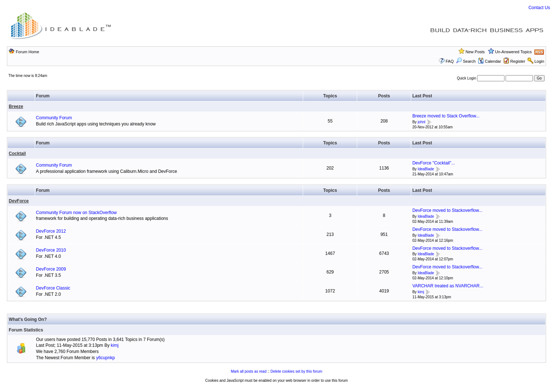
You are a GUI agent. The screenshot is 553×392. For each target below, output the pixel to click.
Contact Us (539, 8)
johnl (421, 122)
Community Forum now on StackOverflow (76, 213)
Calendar (490, 61)
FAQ (450, 61)
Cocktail (17, 154)
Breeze (16, 106)
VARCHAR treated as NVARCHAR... (448, 286)
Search (466, 61)
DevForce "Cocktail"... (434, 163)
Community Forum (54, 118)
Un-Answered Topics (513, 52)
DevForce (19, 201)
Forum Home (27, 52)
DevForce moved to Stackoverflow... (447, 210)
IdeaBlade (426, 169)
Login (539, 61)
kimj (421, 292)
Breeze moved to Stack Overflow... (446, 116)
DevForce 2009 (51, 269)
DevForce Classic (53, 288)
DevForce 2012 (51, 231)
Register (518, 61)
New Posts (475, 52)
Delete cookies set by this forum (297, 371)
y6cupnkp (105, 358)
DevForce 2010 (51, 250)
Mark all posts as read (249, 371)
